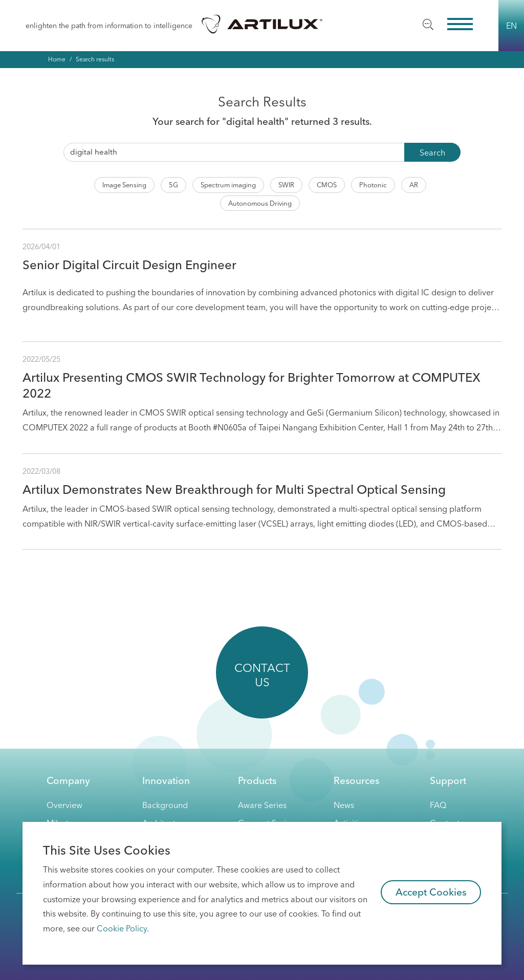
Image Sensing (124, 185)
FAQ (438, 805)
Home (57, 59)
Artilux (262, 24)
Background (165, 805)
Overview (64, 805)
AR (414, 185)
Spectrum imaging (228, 185)
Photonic (373, 185)
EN (511, 26)
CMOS (327, 185)
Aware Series (262, 805)
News (344, 805)
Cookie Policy (122, 928)
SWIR (286, 185)
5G (173, 185)
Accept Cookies (431, 892)
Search (432, 153)
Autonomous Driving (260, 203)
